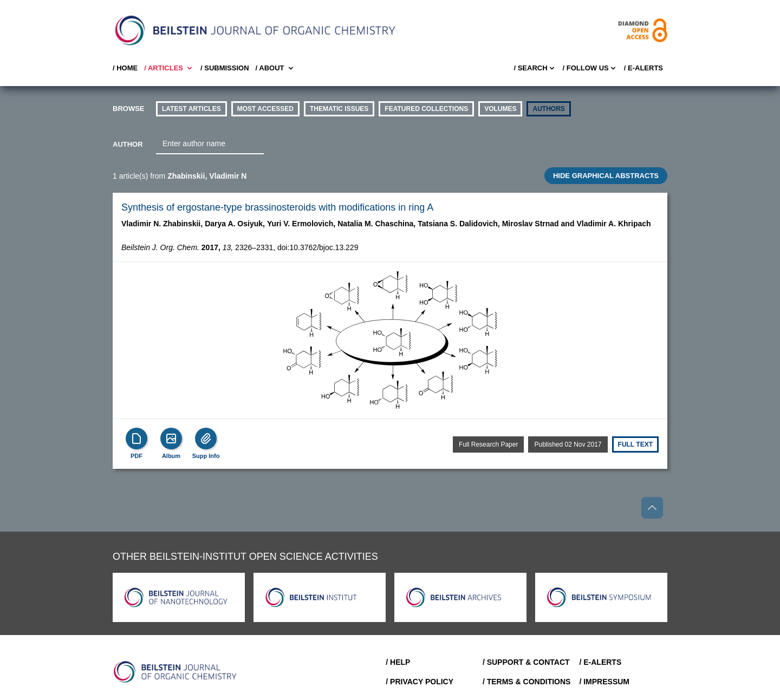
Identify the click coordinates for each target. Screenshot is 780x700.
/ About (275, 68)
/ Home (125, 68)
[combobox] (210, 144)
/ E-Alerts (643, 68)
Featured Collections (426, 109)
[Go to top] (652, 508)
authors (548, 109)
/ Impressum (604, 682)
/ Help (398, 662)
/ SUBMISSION (225, 68)
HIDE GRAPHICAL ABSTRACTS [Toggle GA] (606, 176)
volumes (500, 109)
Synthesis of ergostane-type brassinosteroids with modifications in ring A (277, 207)
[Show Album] (171, 439)
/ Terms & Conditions (527, 682)
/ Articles (169, 68)
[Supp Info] (206, 439)
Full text (635, 444)
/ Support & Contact (526, 662)
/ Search (535, 68)
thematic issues (339, 109)
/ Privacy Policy (420, 682)
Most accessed (265, 109)
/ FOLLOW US (590, 68)
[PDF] (136, 439)
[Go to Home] (175, 672)
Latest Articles (191, 109)
